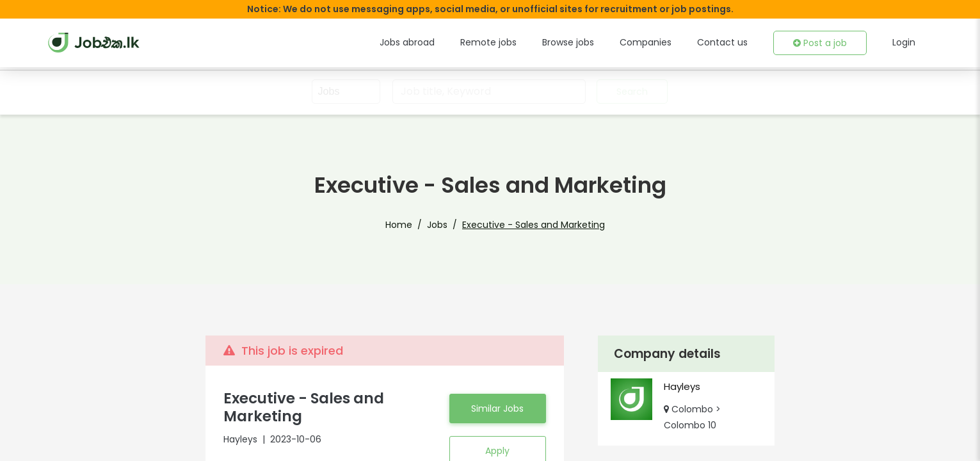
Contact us (731, 42)
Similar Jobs (497, 416)
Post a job (823, 43)
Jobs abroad (438, 42)
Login (904, 42)
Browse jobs (588, 42)
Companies (662, 42)
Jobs (443, 225)
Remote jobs (514, 42)
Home (409, 225)
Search (631, 92)
